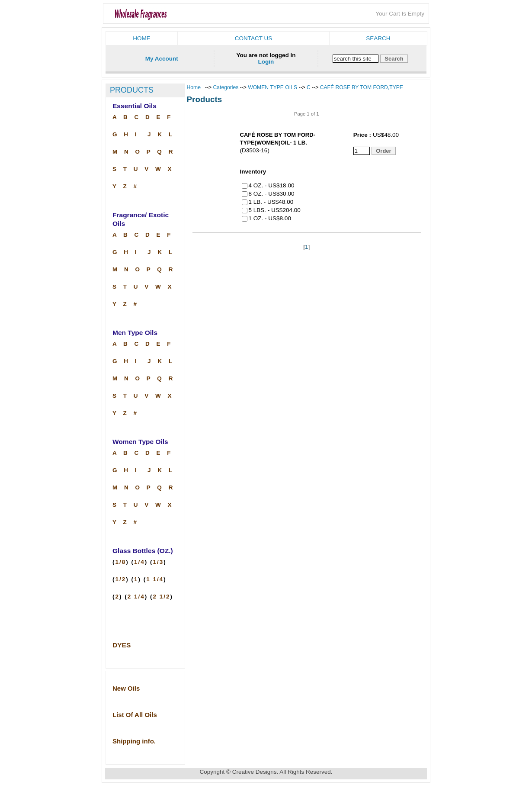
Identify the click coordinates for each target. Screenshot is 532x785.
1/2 (121, 579)
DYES (122, 645)
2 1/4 (136, 597)
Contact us (254, 38)
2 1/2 (162, 597)
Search (378, 38)
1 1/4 (155, 579)
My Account (162, 59)
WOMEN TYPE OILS (272, 87)
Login (266, 62)
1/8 (121, 562)
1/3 (159, 562)
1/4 (139, 562)
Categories (227, 87)
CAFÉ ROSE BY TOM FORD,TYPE (362, 87)
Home (142, 38)
